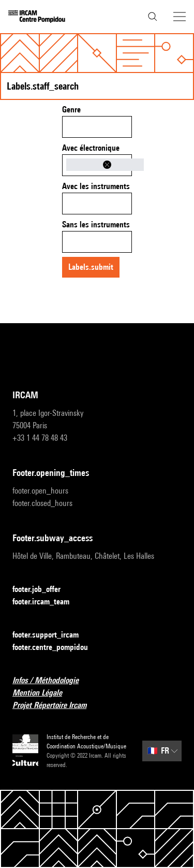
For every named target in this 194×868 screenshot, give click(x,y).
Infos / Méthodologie (52, 681)
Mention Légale (43, 693)
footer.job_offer (43, 590)
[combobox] (97, 127)
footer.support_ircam (52, 635)
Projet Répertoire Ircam (56, 706)
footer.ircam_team (47, 602)
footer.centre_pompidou (56, 648)
